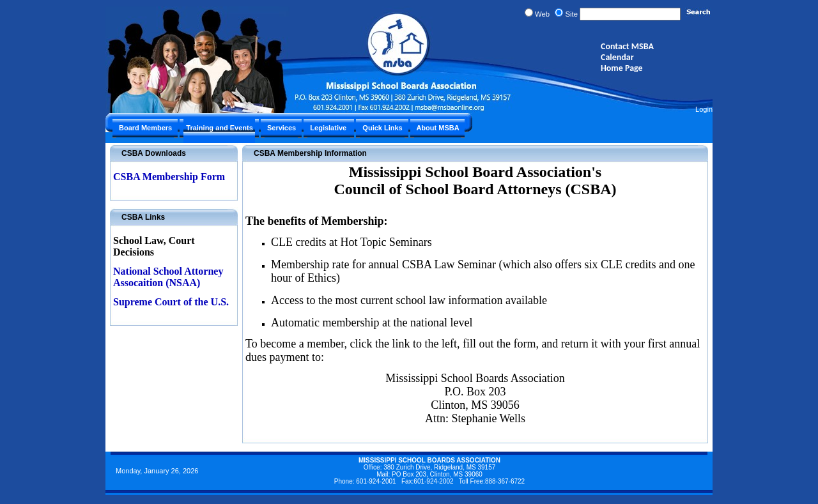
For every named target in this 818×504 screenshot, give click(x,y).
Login (704, 109)
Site (571, 14)
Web (542, 14)
